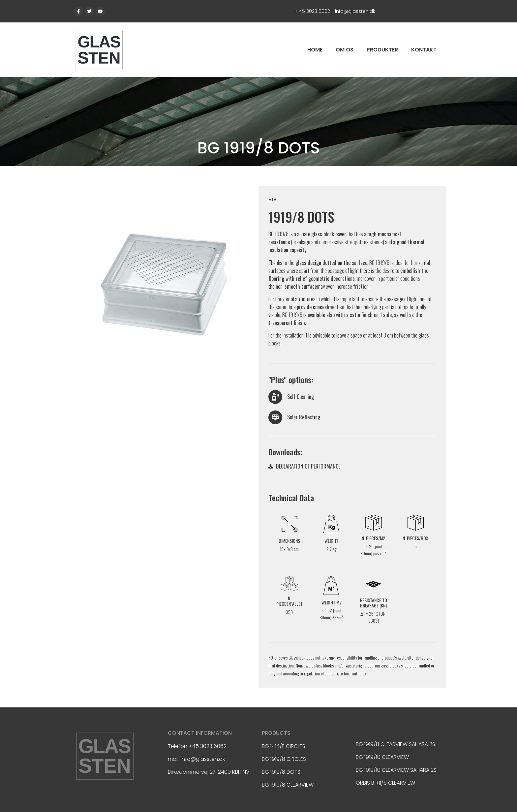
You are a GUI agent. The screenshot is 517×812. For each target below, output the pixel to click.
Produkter (382, 50)
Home (315, 50)
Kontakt (424, 50)
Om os (345, 50)
